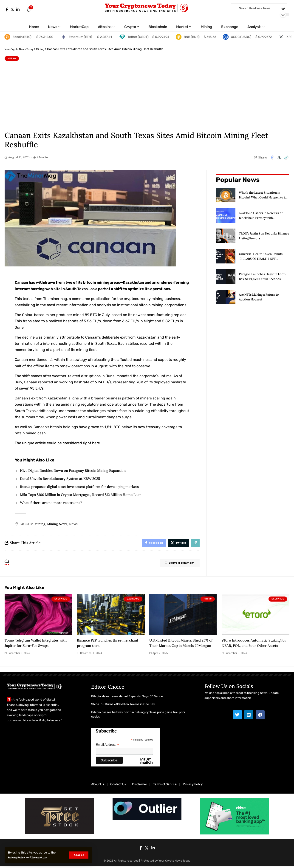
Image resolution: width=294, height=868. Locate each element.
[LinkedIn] (18, 10)
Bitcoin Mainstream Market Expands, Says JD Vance (127, 698)
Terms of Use (46, 857)
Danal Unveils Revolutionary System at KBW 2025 (63, 478)
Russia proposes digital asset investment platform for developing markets (84, 487)
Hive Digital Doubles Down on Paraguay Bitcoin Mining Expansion (77, 470)
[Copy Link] (286, 157)
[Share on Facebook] (272, 157)
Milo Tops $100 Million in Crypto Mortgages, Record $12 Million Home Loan (85, 495)
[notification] (29, 10)
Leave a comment (175, 565)
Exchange (61, 601)
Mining (12, 58)
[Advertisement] (147, 95)
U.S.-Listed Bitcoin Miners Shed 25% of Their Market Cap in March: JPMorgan (181, 647)
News (73, 524)
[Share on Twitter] (279, 157)
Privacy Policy (19, 857)
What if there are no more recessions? (53, 503)
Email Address (107, 747)
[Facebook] (7, 10)
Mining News (57, 524)
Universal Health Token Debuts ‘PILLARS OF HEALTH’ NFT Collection (263, 255)
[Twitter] (12, 10)
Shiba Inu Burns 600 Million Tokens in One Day (123, 706)
